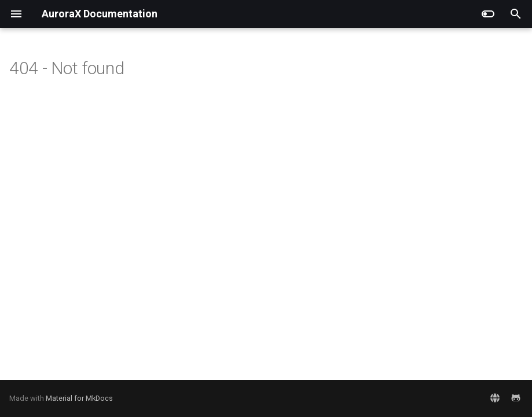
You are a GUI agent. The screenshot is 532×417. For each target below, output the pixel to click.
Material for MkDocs (79, 398)
